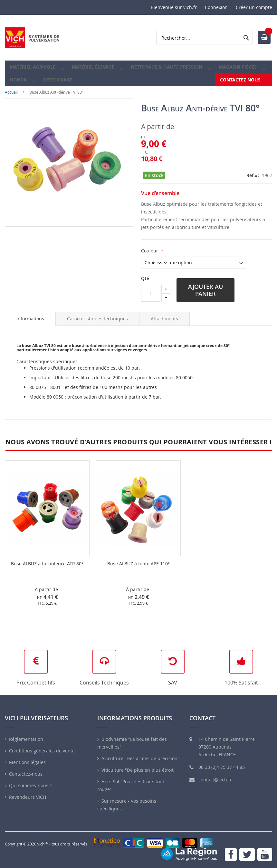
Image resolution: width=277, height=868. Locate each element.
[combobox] (205, 38)
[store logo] (32, 38)
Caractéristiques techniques (97, 329)
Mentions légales (27, 762)
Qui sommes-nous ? (30, 785)
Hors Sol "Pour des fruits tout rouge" (131, 785)
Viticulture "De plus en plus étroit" (138, 770)
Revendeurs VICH (28, 797)
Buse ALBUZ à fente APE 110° (138, 574)
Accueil (11, 102)
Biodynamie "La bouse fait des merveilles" (132, 743)
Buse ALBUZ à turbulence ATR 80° (47, 574)
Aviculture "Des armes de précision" (140, 758)
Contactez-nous (26, 774)
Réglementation (26, 739)
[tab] (30, 329)
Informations (30, 329)
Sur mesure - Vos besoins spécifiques (127, 805)
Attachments (164, 329)
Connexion (216, 7)
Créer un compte (254, 7)
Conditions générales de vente (42, 751)
